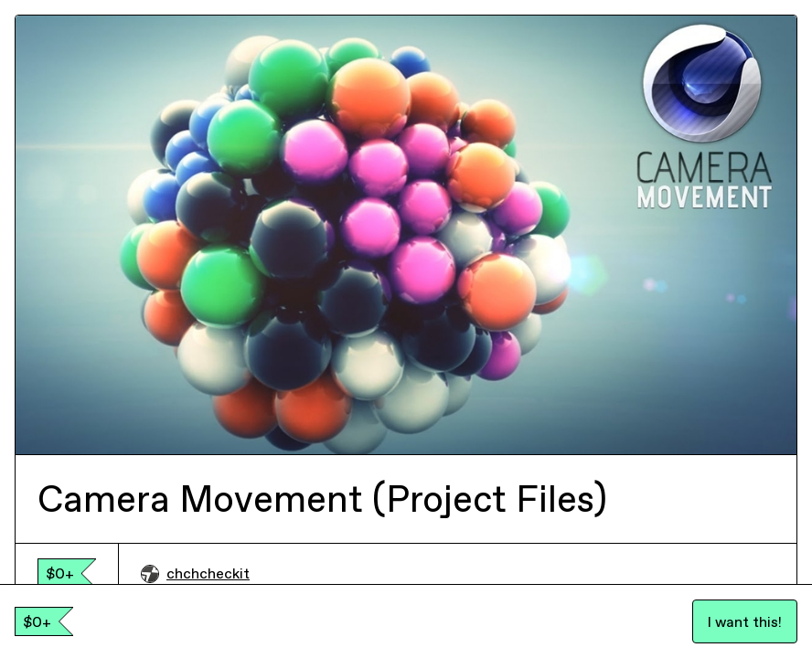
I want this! (745, 621)
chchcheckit (195, 573)
